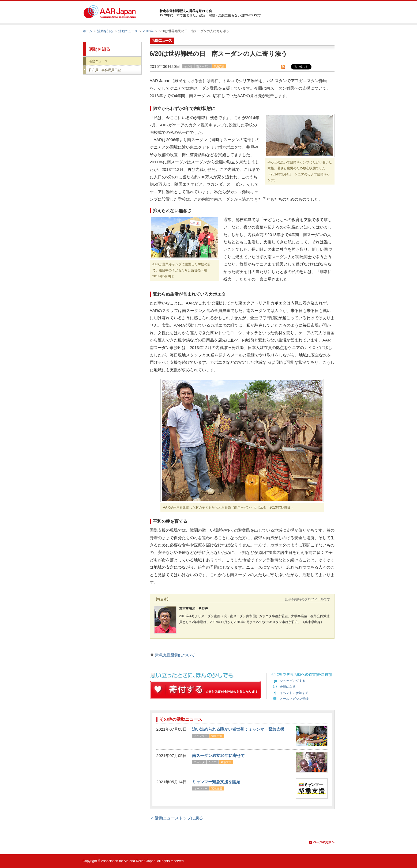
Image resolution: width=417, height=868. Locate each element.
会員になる (288, 687)
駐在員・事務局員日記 (105, 70)
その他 (188, 66)
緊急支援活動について (175, 655)
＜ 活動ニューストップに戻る (176, 818)
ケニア (213, 762)
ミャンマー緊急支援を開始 (216, 782)
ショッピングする (292, 681)
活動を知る (105, 31)
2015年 (148, 31)
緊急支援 (219, 66)
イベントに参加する (294, 693)
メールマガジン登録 (294, 699)
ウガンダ (199, 762)
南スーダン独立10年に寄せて (218, 755)
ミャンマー (201, 736)
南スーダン (203, 66)
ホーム (88, 31)
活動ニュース (128, 31)
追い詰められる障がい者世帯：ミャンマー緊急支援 (238, 729)
